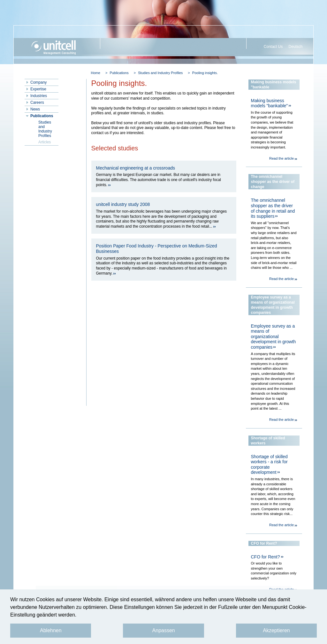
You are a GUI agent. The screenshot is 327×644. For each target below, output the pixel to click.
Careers (37, 102)
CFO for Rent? (266, 557)
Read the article (281, 158)
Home (96, 73)
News (35, 109)
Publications (119, 73)
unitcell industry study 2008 (123, 204)
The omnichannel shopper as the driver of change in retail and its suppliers (273, 208)
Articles (45, 142)
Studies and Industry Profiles (160, 73)
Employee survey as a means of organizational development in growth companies (274, 337)
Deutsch (295, 47)
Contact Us (273, 47)
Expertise (38, 89)
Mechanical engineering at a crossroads (136, 168)
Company (38, 82)
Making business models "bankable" (270, 103)
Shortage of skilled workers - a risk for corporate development (269, 465)
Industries (39, 96)
